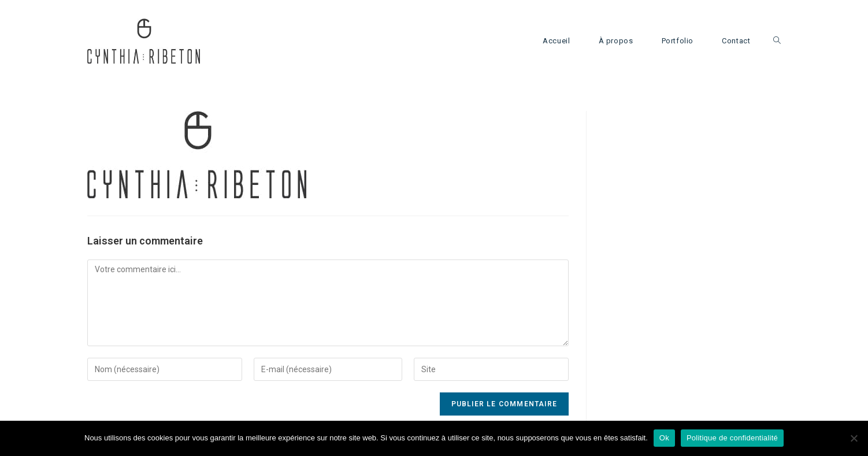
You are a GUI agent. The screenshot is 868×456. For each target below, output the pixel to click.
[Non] (854, 438)
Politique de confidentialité (732, 438)
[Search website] (777, 41)
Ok (664, 438)
